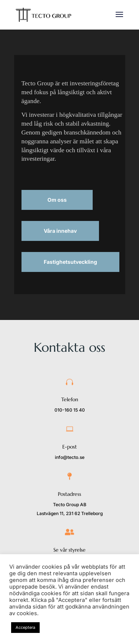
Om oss (57, 200)
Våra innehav (60, 231)
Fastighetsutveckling (70, 262)
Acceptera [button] (25, 627)
